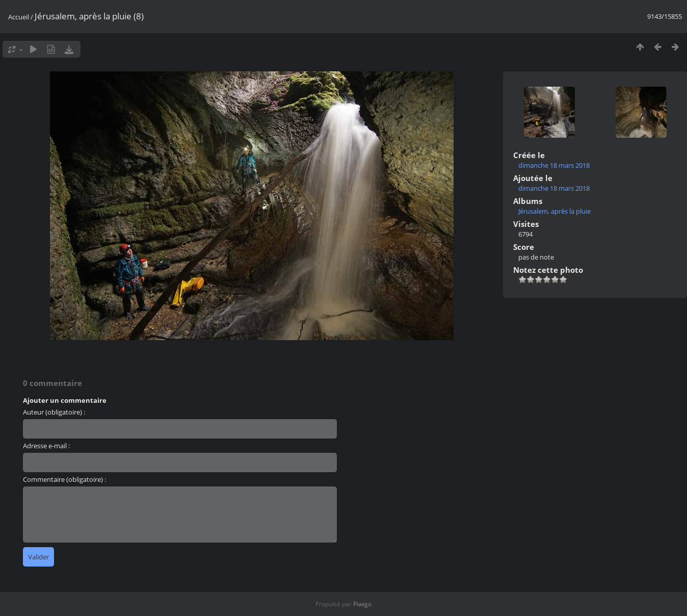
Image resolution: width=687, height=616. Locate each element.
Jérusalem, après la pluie (554, 211)
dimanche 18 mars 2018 (554, 165)
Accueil (19, 17)
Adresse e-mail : (46, 446)
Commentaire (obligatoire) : (64, 479)
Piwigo (362, 604)
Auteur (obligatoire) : (54, 412)
